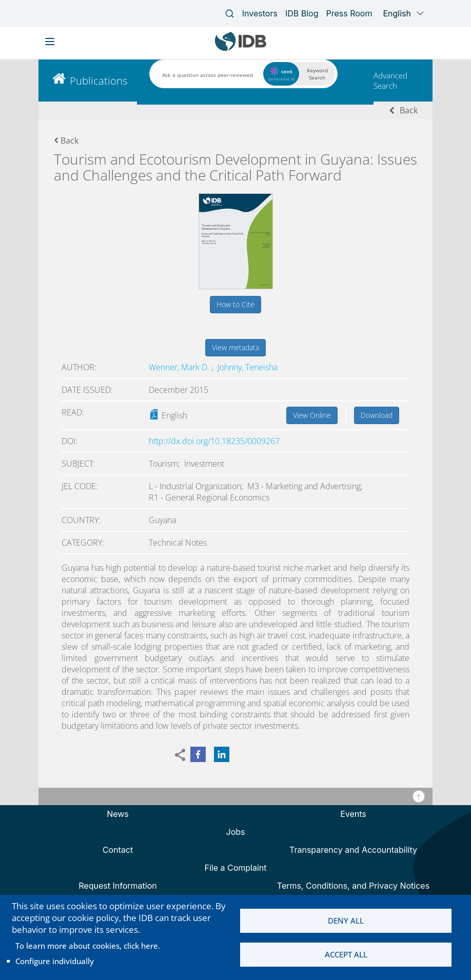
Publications (99, 81)
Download (377, 415)
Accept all (346, 955)
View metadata (235, 347)
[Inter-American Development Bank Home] (241, 48)
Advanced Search (390, 81)
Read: (73, 412)
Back (409, 110)
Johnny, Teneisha (248, 367)
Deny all (346, 921)
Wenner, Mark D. (180, 367)
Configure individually (55, 961)
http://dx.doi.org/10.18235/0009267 (214, 441)
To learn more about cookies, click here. (88, 946)
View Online (312, 415)
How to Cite (235, 304)
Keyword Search (317, 74)
